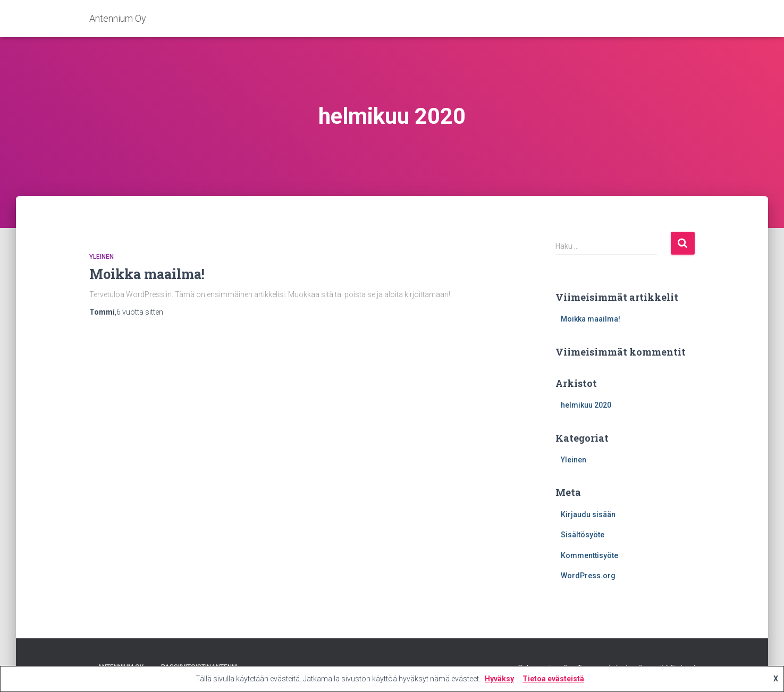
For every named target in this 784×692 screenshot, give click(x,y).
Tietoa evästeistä (553, 679)
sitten (140, 312)
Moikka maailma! (147, 274)
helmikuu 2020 (586, 405)
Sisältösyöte (583, 535)
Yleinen (102, 257)
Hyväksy (499, 679)
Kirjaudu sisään (588, 514)
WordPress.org (588, 576)
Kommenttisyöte (589, 555)
